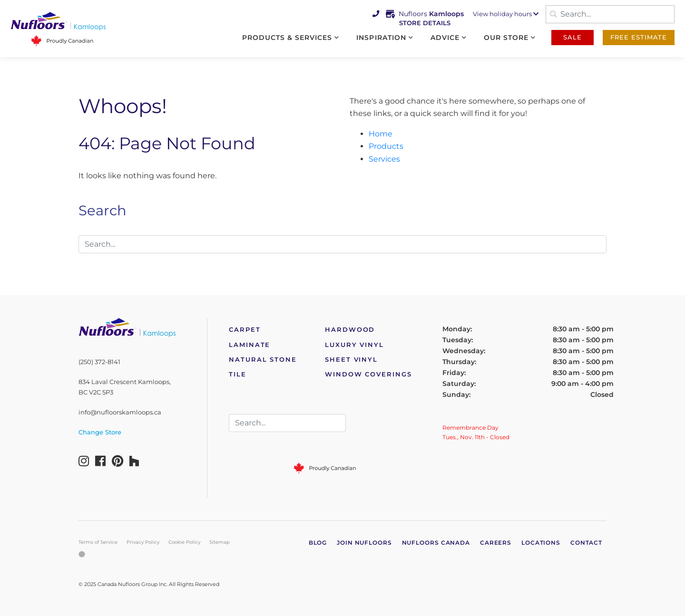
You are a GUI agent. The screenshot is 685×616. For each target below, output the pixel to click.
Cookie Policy (184, 542)
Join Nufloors (364, 543)
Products (386, 146)
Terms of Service (98, 542)
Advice (445, 38)
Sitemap (220, 542)
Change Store (100, 432)
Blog (318, 543)
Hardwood (350, 330)
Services (384, 159)
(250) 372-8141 (99, 362)
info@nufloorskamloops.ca (120, 412)
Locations (541, 543)
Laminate (250, 345)
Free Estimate (639, 37)
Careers (496, 543)
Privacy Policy (143, 542)
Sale (572, 37)
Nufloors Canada (436, 543)
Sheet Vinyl (351, 360)
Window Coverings (368, 374)
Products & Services (287, 38)
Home (381, 134)
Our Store (506, 38)
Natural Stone (263, 360)
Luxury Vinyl (354, 345)
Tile (238, 374)
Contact (586, 543)
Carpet (245, 330)
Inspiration (381, 38)
